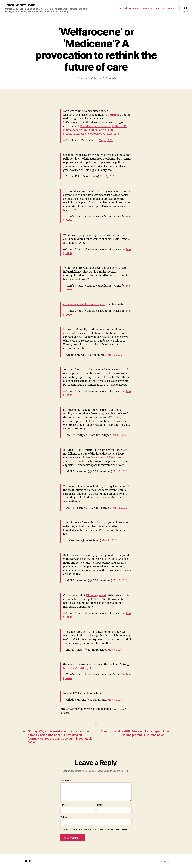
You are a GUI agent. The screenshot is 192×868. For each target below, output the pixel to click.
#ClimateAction (93, 130)
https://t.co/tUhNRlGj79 (77, 668)
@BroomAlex (71, 333)
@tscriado (97, 458)
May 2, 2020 (106, 140)
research (145, 8)
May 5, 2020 (107, 177)
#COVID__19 (119, 126)
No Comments (110, 78)
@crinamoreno (72, 304)
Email (100, 805)
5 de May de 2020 (88, 78)
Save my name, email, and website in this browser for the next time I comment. (95, 829)
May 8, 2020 (115, 700)
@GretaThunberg (74, 134)
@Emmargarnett (96, 595)
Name (64, 805)
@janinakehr (117, 458)
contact (171, 8)
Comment (66, 781)
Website (64, 817)
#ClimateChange (73, 130)
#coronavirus (103, 126)
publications (130, 8)
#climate (108, 130)
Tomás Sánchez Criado (20, 5)
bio (119, 8)
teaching (160, 8)
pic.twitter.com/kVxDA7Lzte (102, 134)
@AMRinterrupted (93, 304)
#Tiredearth (87, 126)
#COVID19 (111, 115)
